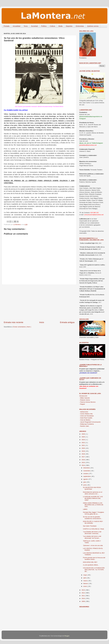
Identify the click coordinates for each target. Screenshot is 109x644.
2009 (83, 601)
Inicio (42, 322)
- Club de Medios (85, 420)
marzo (86, 581)
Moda (60, 26)
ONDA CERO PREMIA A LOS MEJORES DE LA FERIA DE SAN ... (93, 505)
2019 (83, 451)
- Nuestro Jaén (84, 426)
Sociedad (34, 26)
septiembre (87, 476)
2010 (83, 598)
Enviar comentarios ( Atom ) (22, 327)
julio (85, 482)
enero (85, 586)
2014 (83, 465)
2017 (83, 457)
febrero (86, 583)
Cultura (52, 26)
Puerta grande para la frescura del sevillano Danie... (94, 558)
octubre (86, 474)
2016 (83, 460)
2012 (83, 593)
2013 (83, 590)
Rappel (82, 404)
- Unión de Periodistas (87, 416)
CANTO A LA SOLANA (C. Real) (93, 529)
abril (85, 578)
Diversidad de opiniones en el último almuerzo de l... (93, 493)
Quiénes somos (93, 26)
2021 (83, 445)
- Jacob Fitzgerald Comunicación (90, 422)
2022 (83, 443)
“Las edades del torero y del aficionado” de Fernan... (92, 537)
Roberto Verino (85, 400)
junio (85, 485)
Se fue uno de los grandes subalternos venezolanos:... (93, 518)
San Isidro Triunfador (90, 526)
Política (44, 26)
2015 (83, 462)
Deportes (69, 26)
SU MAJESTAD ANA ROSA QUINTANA (92, 488)
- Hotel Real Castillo (86, 418)
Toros (26, 26)
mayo (85, 575)
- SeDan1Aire (84, 412)
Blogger (67, 636)
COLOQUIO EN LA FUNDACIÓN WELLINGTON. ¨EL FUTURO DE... (94, 570)
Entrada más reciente (14, 322)
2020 (83, 448)
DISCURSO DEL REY (90, 562)
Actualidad (16, 26)
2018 (83, 454)
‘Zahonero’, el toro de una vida (93, 545)
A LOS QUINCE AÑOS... (91, 565)
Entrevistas (80, 26)
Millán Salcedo (85, 398)
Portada (7, 26)
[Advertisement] (39, 303)
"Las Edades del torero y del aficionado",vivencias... (92, 533)
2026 (83, 434)
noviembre (87, 471)
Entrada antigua (67, 322)
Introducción (83, 396)
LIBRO (85, 509)
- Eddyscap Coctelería (87, 424)
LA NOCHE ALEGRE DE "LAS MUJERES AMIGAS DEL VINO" (93, 498)
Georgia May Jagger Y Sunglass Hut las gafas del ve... (94, 513)
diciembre (87, 468)
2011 (83, 596)
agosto (86, 479)
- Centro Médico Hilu (86, 414)
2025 (83, 437)
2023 (83, 440)
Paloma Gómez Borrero (87, 402)
